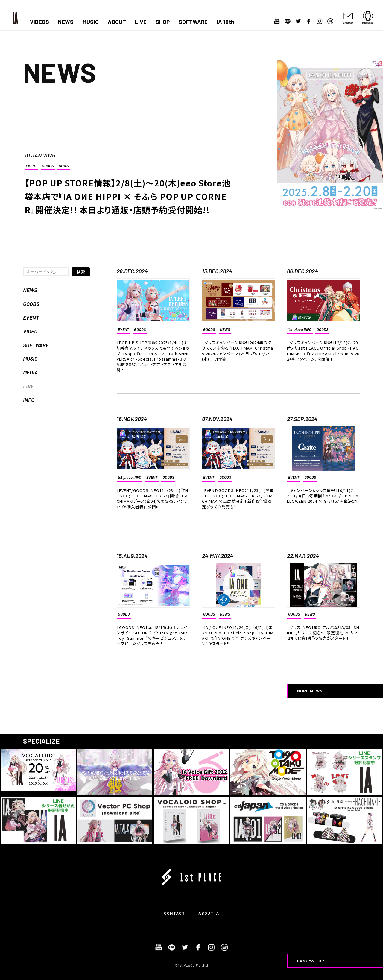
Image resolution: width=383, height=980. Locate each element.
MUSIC (91, 22)
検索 (81, 272)
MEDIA (30, 372)
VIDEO (30, 331)
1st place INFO (300, 329)
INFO (29, 400)
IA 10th (225, 22)
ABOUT (117, 22)
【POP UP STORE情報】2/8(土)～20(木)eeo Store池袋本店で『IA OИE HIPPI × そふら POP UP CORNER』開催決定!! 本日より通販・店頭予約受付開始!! (127, 196)
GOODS (48, 166)
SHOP (163, 22)
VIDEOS (39, 22)
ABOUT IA (209, 913)
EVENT (31, 166)
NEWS (66, 22)
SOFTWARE (193, 22)
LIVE (141, 22)
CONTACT (174, 913)
